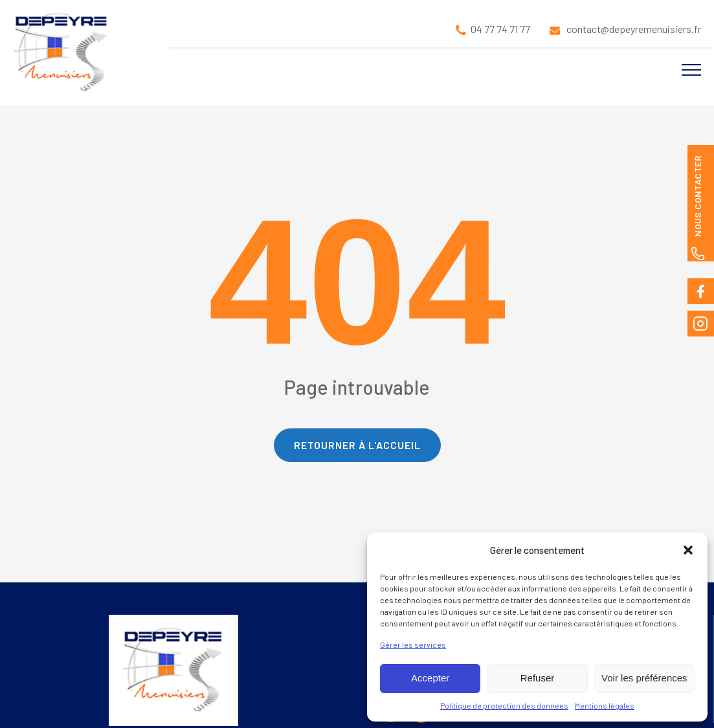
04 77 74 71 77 (500, 29)
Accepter (430, 678)
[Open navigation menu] (691, 70)
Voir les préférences (644, 678)
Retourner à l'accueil (357, 445)
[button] (688, 550)
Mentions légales (605, 705)
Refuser (538, 678)
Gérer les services (413, 645)
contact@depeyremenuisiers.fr (634, 29)
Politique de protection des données (504, 705)
